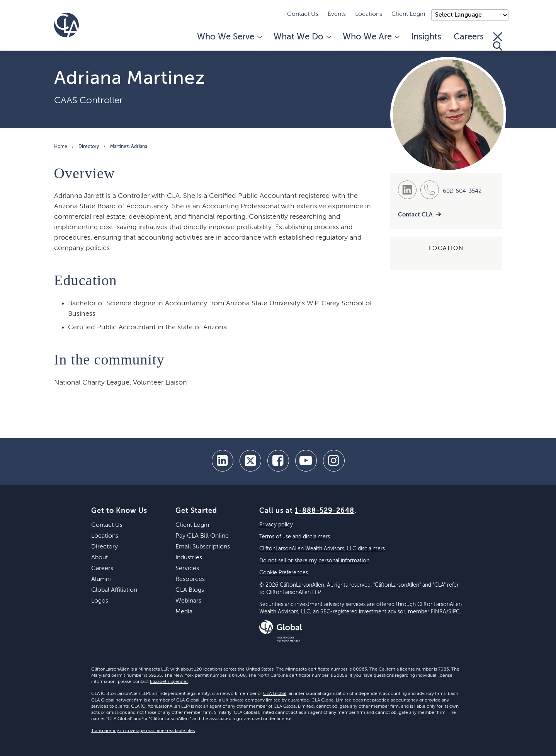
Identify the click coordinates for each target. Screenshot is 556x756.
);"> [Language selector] (470, 15)
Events (337, 14)
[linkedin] (223, 461)
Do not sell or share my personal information (314, 561)
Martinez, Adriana (129, 147)
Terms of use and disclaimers (295, 537)
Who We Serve (229, 37)
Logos (100, 601)
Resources (190, 579)
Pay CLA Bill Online (202, 536)
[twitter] (250, 461)
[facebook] (278, 461)
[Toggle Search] (498, 41)
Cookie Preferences (284, 573)
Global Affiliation (114, 590)
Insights (426, 37)
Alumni (101, 579)
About (99, 558)
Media (184, 612)
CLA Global (275, 694)
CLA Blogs (190, 590)
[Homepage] (66, 25)
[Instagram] (334, 461)
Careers (469, 37)
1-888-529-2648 (325, 511)
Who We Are (371, 37)
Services (187, 569)
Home (61, 147)
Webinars (188, 601)
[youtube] (306, 461)
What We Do (302, 37)
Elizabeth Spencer (169, 682)
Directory (89, 147)
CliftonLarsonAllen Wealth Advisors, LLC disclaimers (322, 549)
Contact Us (303, 14)
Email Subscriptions (203, 547)
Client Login (408, 14)
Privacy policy (276, 525)
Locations (369, 14)
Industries (189, 558)
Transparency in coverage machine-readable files (143, 731)
